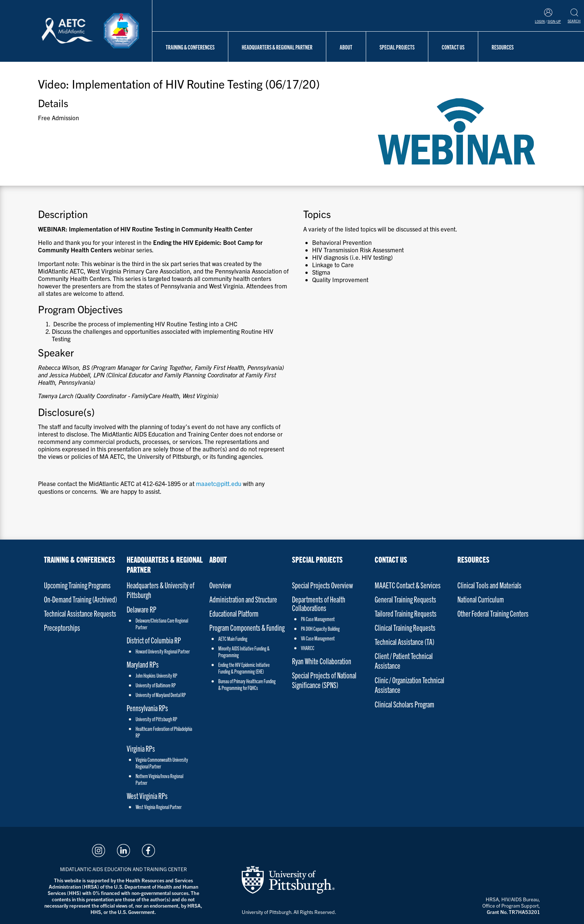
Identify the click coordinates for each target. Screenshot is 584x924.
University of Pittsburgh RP (156, 719)
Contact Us (453, 47)
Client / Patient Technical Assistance (404, 660)
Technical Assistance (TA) (404, 641)
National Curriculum (481, 599)
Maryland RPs (143, 664)
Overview (220, 585)
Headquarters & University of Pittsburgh (161, 590)
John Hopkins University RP (156, 675)
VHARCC (308, 648)
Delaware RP (142, 609)
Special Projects (397, 47)
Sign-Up (554, 21)
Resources (503, 47)
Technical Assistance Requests (80, 613)
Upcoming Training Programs (77, 585)
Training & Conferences (190, 47)
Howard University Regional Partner (163, 651)
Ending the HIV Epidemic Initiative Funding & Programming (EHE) (244, 668)
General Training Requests (405, 599)
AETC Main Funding (233, 639)
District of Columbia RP (154, 640)
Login (540, 21)
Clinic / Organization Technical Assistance (410, 685)
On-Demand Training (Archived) (80, 599)
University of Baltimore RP (156, 685)
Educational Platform (234, 613)
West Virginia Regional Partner (158, 807)
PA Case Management (318, 619)
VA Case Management (318, 638)
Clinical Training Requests (405, 627)
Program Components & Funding (247, 627)
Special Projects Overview (323, 585)
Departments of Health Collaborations (319, 603)
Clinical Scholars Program (404, 704)
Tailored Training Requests (406, 613)
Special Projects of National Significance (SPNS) (324, 680)
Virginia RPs (141, 748)
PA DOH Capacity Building (320, 629)
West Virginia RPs (147, 795)
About (346, 47)
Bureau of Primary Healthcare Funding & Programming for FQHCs (247, 684)
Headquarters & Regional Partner (277, 47)
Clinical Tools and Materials (489, 585)
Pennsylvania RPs (147, 708)
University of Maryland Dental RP (161, 695)
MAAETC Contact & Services (408, 585)
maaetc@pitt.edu (219, 483)
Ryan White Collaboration (322, 661)
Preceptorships (62, 627)
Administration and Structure (243, 599)
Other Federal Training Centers (493, 613)
